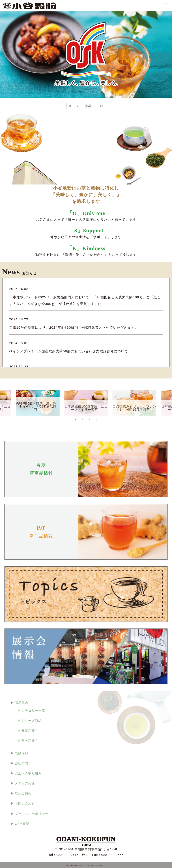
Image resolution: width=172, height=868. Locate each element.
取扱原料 (21, 753)
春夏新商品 (30, 731)
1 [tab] (76, 419)
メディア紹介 (25, 783)
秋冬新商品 (30, 741)
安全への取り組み (28, 773)
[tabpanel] (86, 403)
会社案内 (21, 763)
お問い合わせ (25, 803)
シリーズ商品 (32, 721)
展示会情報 (23, 793)
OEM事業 (22, 824)
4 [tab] (96, 419)
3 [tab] (89, 419)
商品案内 (21, 703)
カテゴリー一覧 (33, 710)
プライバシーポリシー (32, 814)
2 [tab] (83, 419)
